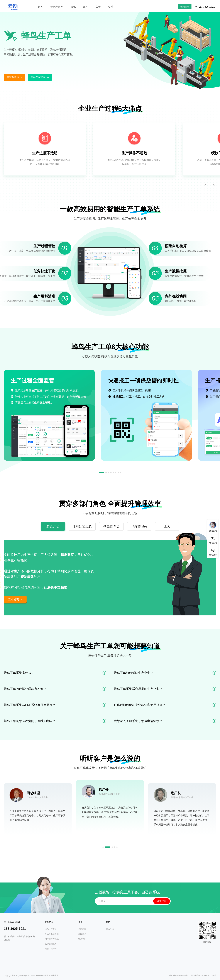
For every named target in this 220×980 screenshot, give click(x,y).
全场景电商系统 (52, 934)
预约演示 (185, 7)
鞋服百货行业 (51, 949)
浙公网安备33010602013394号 (203, 975)
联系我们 (82, 939)
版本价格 (110, 929)
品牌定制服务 (51, 944)
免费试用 (162, 901)
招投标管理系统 (52, 939)
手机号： (103, 901)
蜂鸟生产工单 (51, 929)
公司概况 (82, 929)
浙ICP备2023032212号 (178, 975)
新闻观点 (82, 934)
